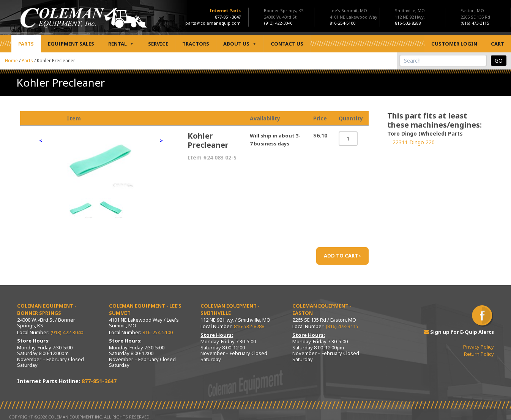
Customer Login (454, 44)
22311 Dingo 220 (414, 142)
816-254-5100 (158, 332)
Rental (121, 44)
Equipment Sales (71, 44)
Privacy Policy (479, 347)
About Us (240, 44)
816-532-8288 (249, 326)
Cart (498, 44)
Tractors (196, 44)
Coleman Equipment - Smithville (230, 309)
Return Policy (479, 354)
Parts (26, 44)
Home (11, 61)
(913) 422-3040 (67, 332)
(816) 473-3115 (342, 326)
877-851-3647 (228, 17)
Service (158, 44)
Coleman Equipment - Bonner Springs (47, 309)
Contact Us (287, 44)
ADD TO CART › (342, 256)
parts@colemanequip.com (213, 23)
